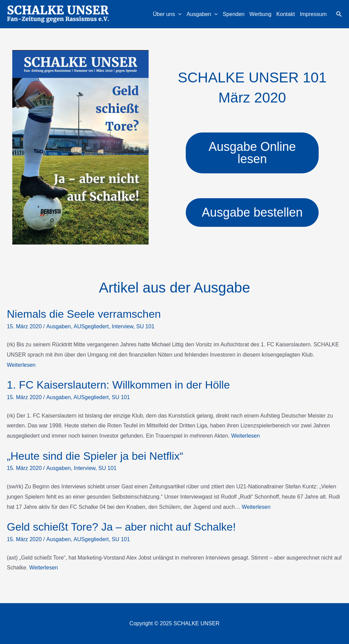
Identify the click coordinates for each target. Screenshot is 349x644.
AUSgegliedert (91, 326)
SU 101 (145, 326)
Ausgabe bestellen (252, 212)
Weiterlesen (21, 365)
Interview (123, 326)
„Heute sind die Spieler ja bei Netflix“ (95, 456)
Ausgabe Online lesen (252, 153)
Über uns (167, 14)
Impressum (313, 14)
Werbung (261, 14)
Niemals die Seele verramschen (84, 314)
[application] (178, 14)
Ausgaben (202, 14)
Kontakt (286, 14)
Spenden (233, 14)
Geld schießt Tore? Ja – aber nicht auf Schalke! (121, 527)
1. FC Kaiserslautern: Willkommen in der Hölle (118, 385)
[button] (339, 14)
